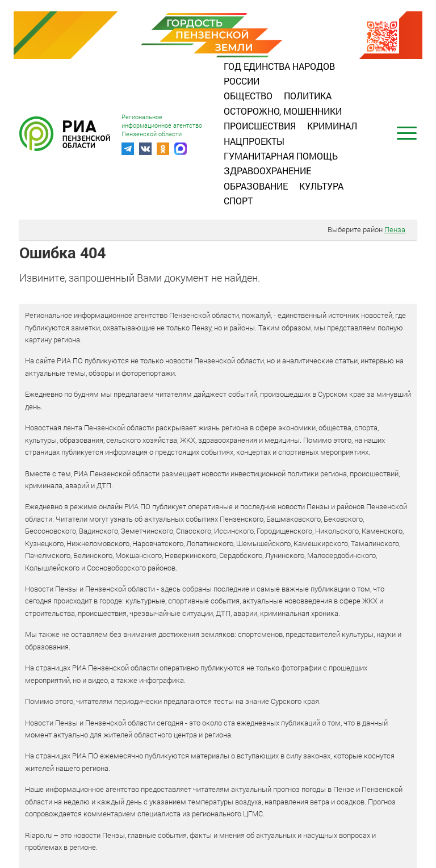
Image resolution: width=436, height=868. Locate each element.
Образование (256, 186)
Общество (248, 96)
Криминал (332, 126)
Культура (321, 186)
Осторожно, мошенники (283, 111)
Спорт (238, 201)
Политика (308, 96)
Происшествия (260, 126)
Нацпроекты (254, 141)
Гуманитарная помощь (281, 156)
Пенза (395, 229)
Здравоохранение (267, 171)
